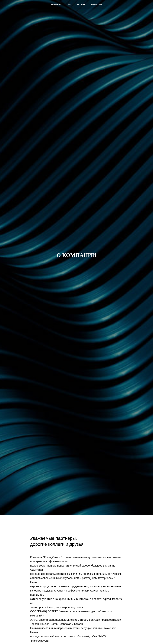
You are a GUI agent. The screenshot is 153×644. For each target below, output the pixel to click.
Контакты (96, 5)
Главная (56, 5)
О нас (69, 5)
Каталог (81, 5)
